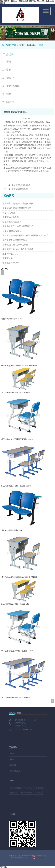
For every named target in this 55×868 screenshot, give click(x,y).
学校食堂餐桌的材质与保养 (15, 240)
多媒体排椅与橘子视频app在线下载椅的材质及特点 (26, 236)
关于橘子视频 (16, 788)
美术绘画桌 (13, 86)
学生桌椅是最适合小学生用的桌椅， (19, 249)
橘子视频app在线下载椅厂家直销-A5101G (17, 439)
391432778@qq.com (24, 729)
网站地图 (4, 867)
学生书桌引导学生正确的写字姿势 (18, 226)
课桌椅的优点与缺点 (12, 231)
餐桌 (9, 62)
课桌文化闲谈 (9, 213)
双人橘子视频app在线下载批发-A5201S (16, 486)
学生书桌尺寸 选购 (11, 263)
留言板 (38, 793)
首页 (22, 45)
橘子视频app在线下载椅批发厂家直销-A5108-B (19, 365)
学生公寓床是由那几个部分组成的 (18, 204)
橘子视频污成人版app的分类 (15, 245)
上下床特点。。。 (11, 254)
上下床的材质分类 (20, 189)
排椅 (9, 94)
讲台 (9, 70)
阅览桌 (10, 102)
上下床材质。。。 (11, 258)
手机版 (40, 858)
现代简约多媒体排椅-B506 (11, 319)
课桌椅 (10, 78)
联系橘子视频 (27, 793)
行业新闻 (14, 793)
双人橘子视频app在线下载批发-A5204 (16, 393)
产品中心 (28, 788)
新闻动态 (31, 45)
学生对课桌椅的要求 (21, 185)
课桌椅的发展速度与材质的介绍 (17, 208)
